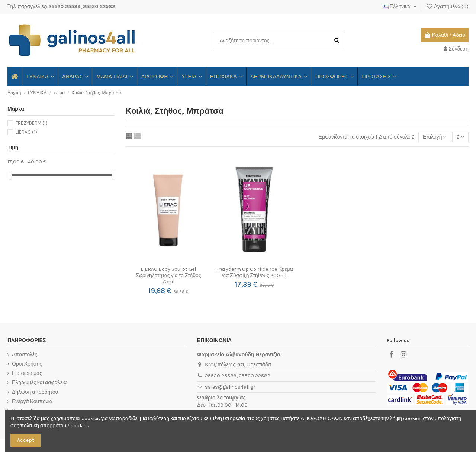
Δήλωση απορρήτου (35, 392)
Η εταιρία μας (27, 373)
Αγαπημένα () (447, 7)
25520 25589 (65, 7)
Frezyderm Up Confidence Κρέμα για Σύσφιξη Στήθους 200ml (254, 272)
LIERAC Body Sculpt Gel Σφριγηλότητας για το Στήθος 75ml (168, 276)
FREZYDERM (32, 123)
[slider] (10, 175)
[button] (114, 77)
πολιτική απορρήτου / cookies (54, 426)
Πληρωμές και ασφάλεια (39, 383)
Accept (26, 440)
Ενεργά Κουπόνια (32, 401)
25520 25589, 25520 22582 (238, 376)
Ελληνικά (401, 7)
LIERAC (26, 132)
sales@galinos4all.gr (230, 387)
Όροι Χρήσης (27, 364)
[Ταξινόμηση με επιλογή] (435, 137)
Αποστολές (25, 355)
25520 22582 (99, 7)
